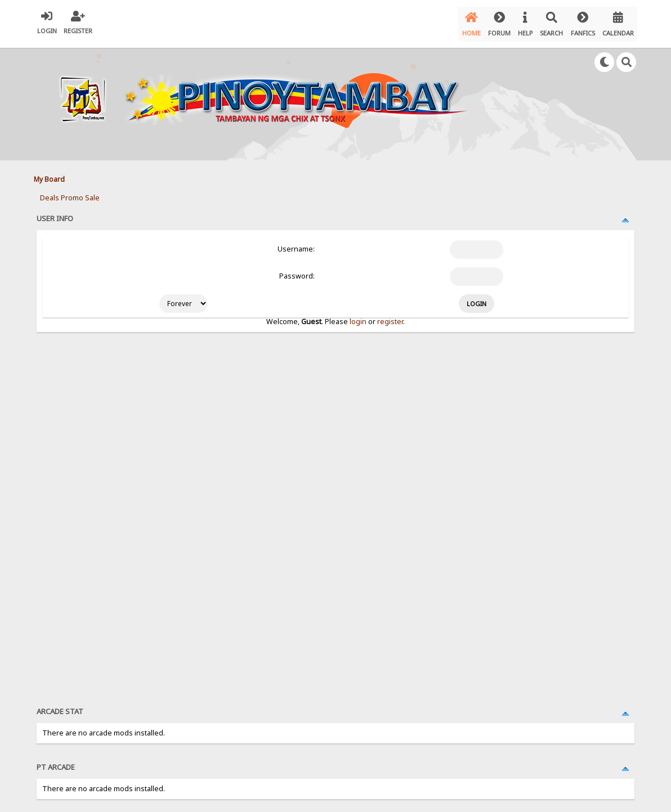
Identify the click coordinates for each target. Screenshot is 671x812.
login (358, 315)
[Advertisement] (289, 508)
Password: (297, 270)
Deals (50, 192)
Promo (72, 192)
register (390, 315)
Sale (92, 192)
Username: (296, 243)
